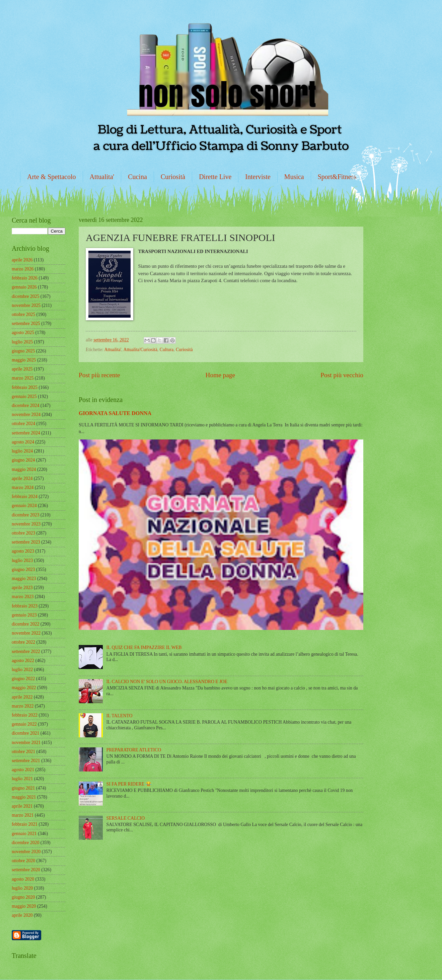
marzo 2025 (23, 378)
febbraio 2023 (25, 606)
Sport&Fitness (337, 177)
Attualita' (102, 177)
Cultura (167, 350)
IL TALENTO (120, 716)
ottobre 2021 (23, 752)
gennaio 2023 (24, 615)
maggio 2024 (24, 469)
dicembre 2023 (25, 515)
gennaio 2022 (24, 724)
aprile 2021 (22, 806)
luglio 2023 (22, 560)
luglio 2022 (22, 670)
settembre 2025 (26, 323)
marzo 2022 (23, 706)
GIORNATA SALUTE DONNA (115, 413)
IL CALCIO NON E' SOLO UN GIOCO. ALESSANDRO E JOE (167, 682)
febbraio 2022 (25, 715)
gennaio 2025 (24, 396)
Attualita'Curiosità (140, 350)
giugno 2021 (23, 788)
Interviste (258, 177)
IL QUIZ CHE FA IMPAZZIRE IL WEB (144, 647)
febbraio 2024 (25, 497)
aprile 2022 (22, 697)
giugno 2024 (23, 460)
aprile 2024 (22, 478)
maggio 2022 (24, 688)
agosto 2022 (23, 661)
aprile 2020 (22, 915)
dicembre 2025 (25, 296)
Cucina (137, 177)
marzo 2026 (23, 269)
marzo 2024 (23, 487)
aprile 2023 (22, 588)
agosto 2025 (23, 333)
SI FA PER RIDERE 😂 (129, 784)
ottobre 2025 (23, 314)
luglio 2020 (22, 888)
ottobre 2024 (23, 424)
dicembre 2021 (25, 733)
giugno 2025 (23, 351)
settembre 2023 (26, 542)
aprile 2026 (22, 260)
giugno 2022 (23, 679)
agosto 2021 (23, 770)
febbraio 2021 (25, 824)
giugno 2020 (23, 897)
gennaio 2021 (24, 834)
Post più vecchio (342, 375)
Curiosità (173, 177)
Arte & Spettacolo (52, 177)
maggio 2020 (24, 906)
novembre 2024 (26, 415)
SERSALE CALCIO (126, 818)
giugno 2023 (23, 569)
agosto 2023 (23, 551)
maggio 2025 (24, 360)
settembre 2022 (26, 651)
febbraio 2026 (25, 278)
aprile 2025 (22, 369)
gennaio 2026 (24, 287)
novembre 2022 (26, 633)
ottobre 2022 (23, 642)
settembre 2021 (26, 761)
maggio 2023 (24, 579)
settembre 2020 (26, 870)
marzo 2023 (23, 597)
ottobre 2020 (23, 861)
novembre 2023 (26, 524)
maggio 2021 (24, 797)
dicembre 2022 (25, 624)
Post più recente (99, 375)
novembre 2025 (26, 305)
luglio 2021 (22, 779)
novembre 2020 (26, 852)
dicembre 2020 (25, 843)
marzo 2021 (23, 815)
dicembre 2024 (25, 405)
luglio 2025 (22, 342)
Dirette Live (215, 177)
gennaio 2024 (24, 506)
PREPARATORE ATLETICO (134, 750)
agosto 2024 (23, 442)
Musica (294, 177)
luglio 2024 (22, 451)
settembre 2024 (26, 433)
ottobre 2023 (23, 533)
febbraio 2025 (25, 387)
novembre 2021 (26, 743)
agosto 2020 (23, 879)
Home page (220, 375)
